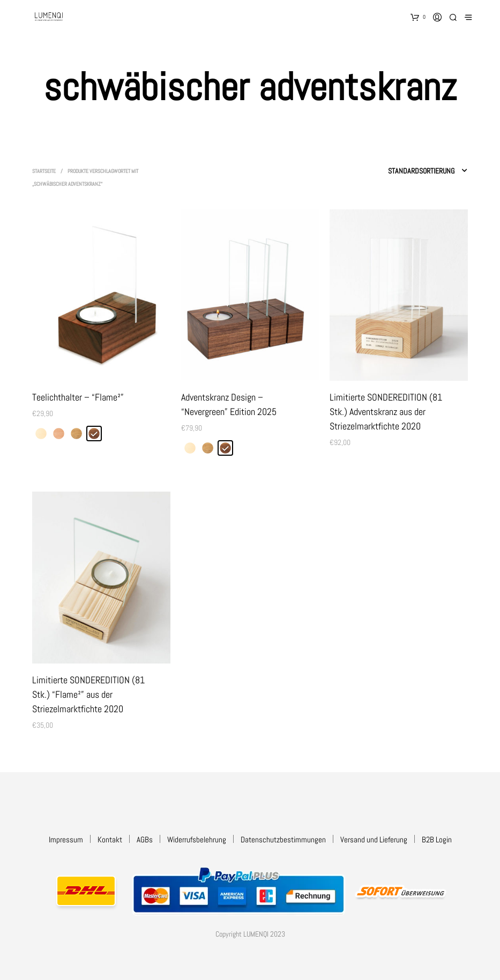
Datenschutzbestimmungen (283, 839)
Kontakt (110, 839)
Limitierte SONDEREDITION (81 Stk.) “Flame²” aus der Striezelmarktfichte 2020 (88, 694)
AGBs (145, 839)
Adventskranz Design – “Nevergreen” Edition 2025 (229, 404)
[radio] (41, 434)
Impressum (66, 839)
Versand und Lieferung (374, 839)
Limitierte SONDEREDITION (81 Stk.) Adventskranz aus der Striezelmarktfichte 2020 (386, 412)
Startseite (44, 171)
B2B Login (437, 839)
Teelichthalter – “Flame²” (78, 397)
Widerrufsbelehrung (197, 839)
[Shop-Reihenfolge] (394, 171)
